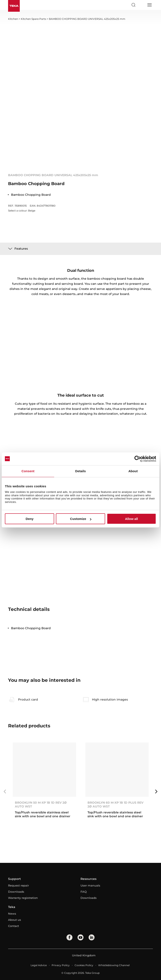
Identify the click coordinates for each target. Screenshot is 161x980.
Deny (30, 519)
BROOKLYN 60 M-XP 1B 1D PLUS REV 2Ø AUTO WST (115, 804)
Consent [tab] (28, 471)
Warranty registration (23, 898)
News (12, 914)
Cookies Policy (84, 965)
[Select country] (141, 5)
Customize (81, 519)
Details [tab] (80, 471)
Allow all (131, 519)
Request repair (18, 885)
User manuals (90, 885)
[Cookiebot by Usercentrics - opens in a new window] (138, 459)
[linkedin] (92, 937)
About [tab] (133, 471)
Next (156, 791)
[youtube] (80, 937)
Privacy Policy (61, 965)
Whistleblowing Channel (114, 965)
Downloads (16, 892)
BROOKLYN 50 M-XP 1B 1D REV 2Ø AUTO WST (41, 804)
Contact (13, 926)
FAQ (84, 892)
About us (15, 920)
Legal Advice (39, 965)
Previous (5, 791)
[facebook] (69, 937)
